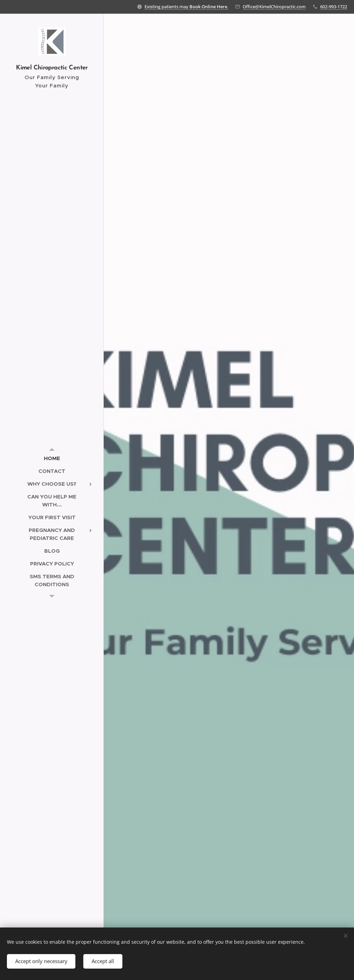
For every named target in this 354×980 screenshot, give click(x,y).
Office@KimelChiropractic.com (274, 7)
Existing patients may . (186, 7)
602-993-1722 (334, 7)
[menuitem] (52, 458)
